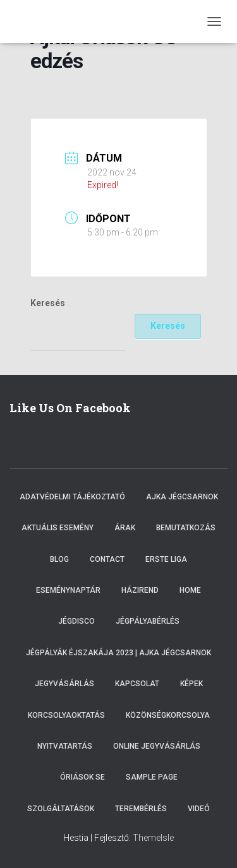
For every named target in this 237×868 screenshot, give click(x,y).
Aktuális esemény (58, 528)
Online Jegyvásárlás (157, 746)
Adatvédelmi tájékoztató (72, 497)
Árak (125, 528)
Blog (59, 559)
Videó (199, 809)
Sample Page (152, 777)
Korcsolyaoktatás (66, 715)
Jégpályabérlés (148, 621)
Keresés (48, 303)
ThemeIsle (153, 838)
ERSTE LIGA (166, 559)
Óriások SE (82, 777)
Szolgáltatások (61, 809)
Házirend (140, 590)
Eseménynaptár (68, 590)
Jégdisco (76, 621)
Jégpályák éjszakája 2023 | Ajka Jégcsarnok (118, 653)
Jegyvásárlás (64, 684)
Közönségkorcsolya (168, 715)
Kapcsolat (137, 684)
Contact (107, 559)
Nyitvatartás (65, 746)
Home (190, 590)
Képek (191, 684)
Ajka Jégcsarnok (182, 497)
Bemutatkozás (186, 528)
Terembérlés (141, 809)
